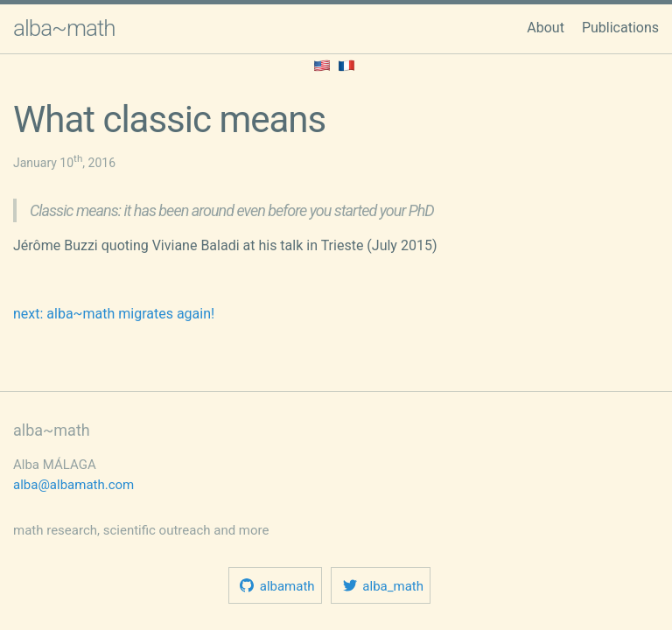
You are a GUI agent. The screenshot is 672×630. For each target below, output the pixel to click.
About (546, 28)
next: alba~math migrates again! (114, 314)
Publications (620, 28)
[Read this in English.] (322, 64)
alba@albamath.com (73, 485)
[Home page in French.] (346, 64)
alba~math (64, 28)
